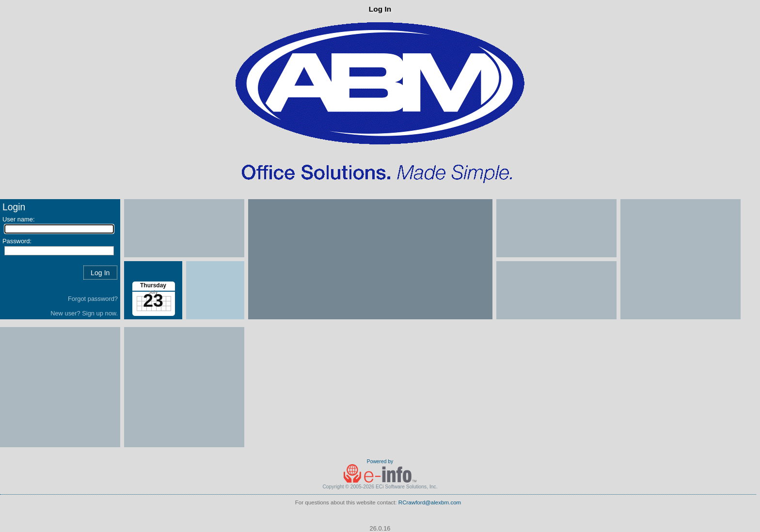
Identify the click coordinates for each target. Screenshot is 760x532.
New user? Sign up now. (84, 313)
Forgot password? (93, 299)
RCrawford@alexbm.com (430, 502)
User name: (19, 219)
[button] (100, 273)
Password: (17, 241)
